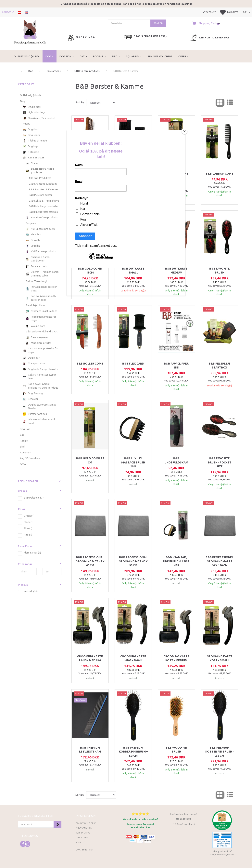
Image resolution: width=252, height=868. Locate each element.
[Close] (184, 131)
